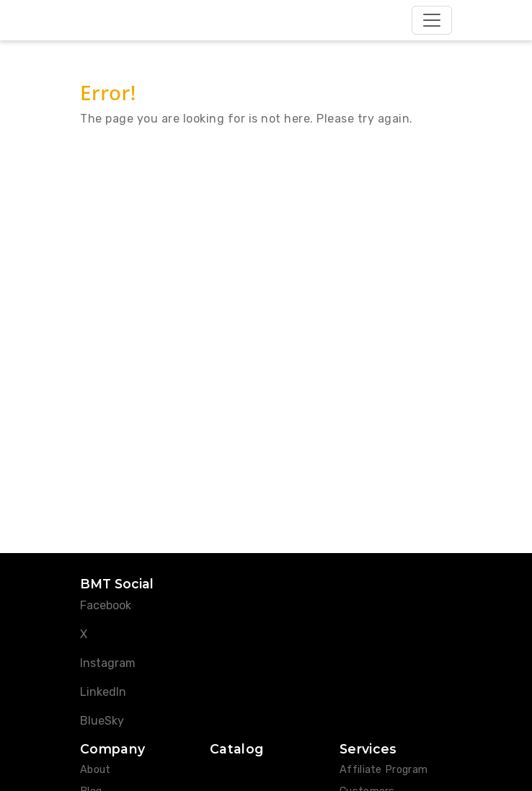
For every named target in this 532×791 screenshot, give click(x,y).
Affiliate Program (384, 770)
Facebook (106, 605)
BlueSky (102, 721)
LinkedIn (103, 692)
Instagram (108, 663)
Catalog (236, 749)
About (96, 770)
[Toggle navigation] (432, 20)
